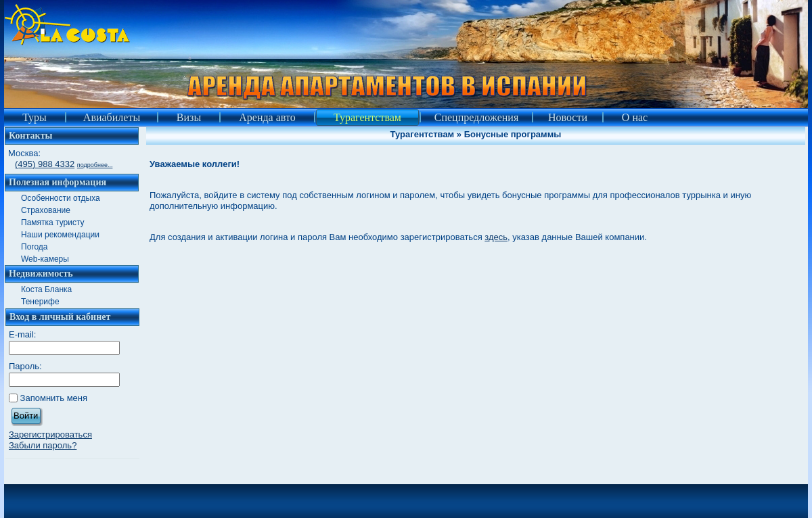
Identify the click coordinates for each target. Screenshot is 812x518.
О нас (635, 117)
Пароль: (25, 366)
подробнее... (95, 165)
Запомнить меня (54, 398)
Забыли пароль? (43, 445)
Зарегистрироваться (50, 434)
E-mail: (22, 334)
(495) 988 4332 (45, 164)
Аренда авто (267, 117)
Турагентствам (367, 117)
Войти (26, 416)
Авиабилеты (112, 117)
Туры (35, 117)
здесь (496, 237)
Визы (189, 117)
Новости (568, 117)
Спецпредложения (477, 117)
